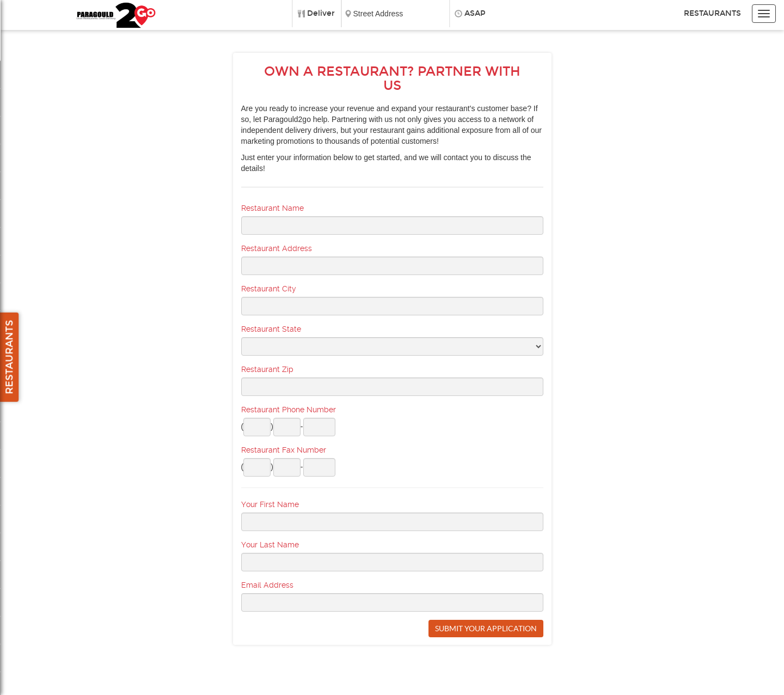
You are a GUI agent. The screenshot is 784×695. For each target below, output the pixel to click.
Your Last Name (270, 545)
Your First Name (270, 504)
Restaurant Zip (267, 369)
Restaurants (712, 13)
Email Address (267, 585)
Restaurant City (269, 289)
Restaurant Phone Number (289, 410)
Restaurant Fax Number (284, 450)
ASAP (475, 13)
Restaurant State (271, 329)
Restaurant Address (277, 248)
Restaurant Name (272, 208)
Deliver (321, 13)
